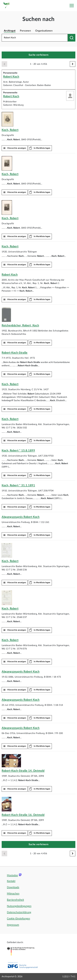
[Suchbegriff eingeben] (35, 38)
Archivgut (10, 31)
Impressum (13, 925)
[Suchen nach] (72, 38)
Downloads (13, 887)
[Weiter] (73, 64)
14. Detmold (23, 771)
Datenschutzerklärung (19, 912)
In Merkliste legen (42, 148)
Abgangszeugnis (21, 517)
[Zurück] (4, 64)
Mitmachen (13, 894)
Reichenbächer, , (20, 325)
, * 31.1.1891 (18, 485)
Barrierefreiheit (15, 900)
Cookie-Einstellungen (18, 919)
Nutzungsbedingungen (19, 906)
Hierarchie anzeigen (17, 148)
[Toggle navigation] (72, 6)
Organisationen (44, 31)
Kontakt (11, 881)
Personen (25, 31)
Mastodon (12, 875)
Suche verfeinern (39, 55)
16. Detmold (23, 815)
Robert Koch (11, 77)
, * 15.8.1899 (18, 451)
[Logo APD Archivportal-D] (6, 6)
